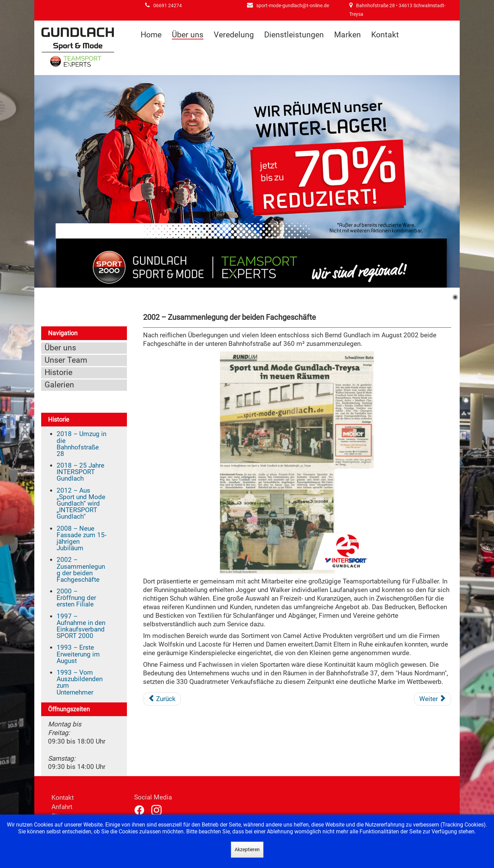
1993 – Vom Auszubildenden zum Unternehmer (80, 682)
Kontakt (385, 35)
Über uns (188, 35)
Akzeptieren (247, 849)
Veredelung (234, 35)
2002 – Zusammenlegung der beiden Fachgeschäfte (81, 570)
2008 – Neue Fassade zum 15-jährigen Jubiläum (81, 538)
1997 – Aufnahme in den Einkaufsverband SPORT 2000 (81, 626)
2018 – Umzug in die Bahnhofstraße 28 (81, 444)
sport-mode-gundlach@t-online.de (293, 6)
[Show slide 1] (455, 297)
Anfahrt (62, 807)
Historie (58, 372)
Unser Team (66, 360)
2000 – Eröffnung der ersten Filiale (76, 598)
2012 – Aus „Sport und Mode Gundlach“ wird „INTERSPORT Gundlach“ (81, 504)
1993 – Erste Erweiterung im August (78, 654)
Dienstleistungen (294, 35)
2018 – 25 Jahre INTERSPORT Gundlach (80, 472)
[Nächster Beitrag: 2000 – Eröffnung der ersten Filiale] (433, 699)
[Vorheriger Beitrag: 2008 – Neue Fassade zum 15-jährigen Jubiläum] (162, 699)
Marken (348, 35)
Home (151, 35)
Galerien (59, 385)
